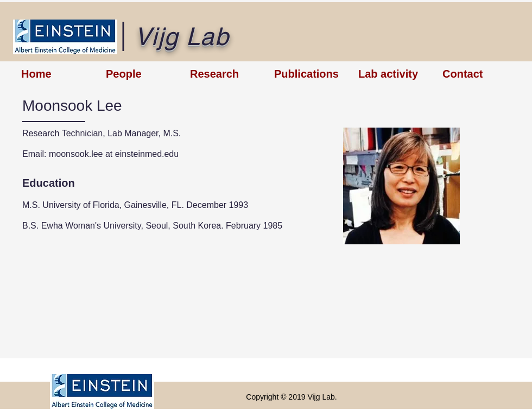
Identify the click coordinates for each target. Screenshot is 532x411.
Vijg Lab (182, 36)
